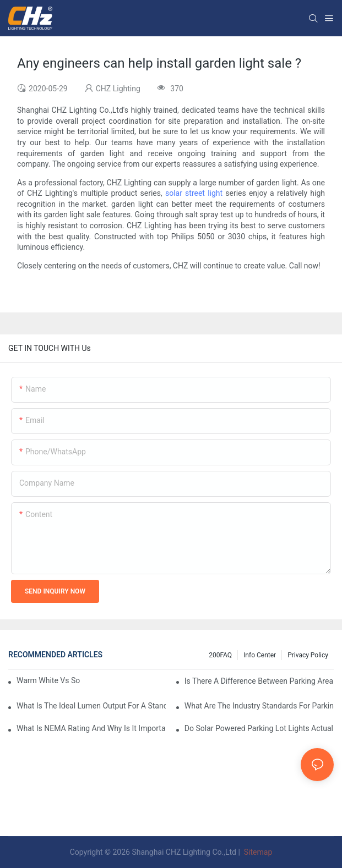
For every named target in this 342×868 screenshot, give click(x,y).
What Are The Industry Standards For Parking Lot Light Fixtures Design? (259, 706)
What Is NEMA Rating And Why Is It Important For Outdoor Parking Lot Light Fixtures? (91, 728)
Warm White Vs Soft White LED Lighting (48, 680)
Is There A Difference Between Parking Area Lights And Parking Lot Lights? (259, 681)
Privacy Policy (308, 655)
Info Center (260, 655)
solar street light (194, 193)
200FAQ (220, 655)
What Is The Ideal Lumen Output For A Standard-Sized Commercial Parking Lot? (91, 706)
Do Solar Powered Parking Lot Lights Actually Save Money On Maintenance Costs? (259, 728)
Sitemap (257, 852)
